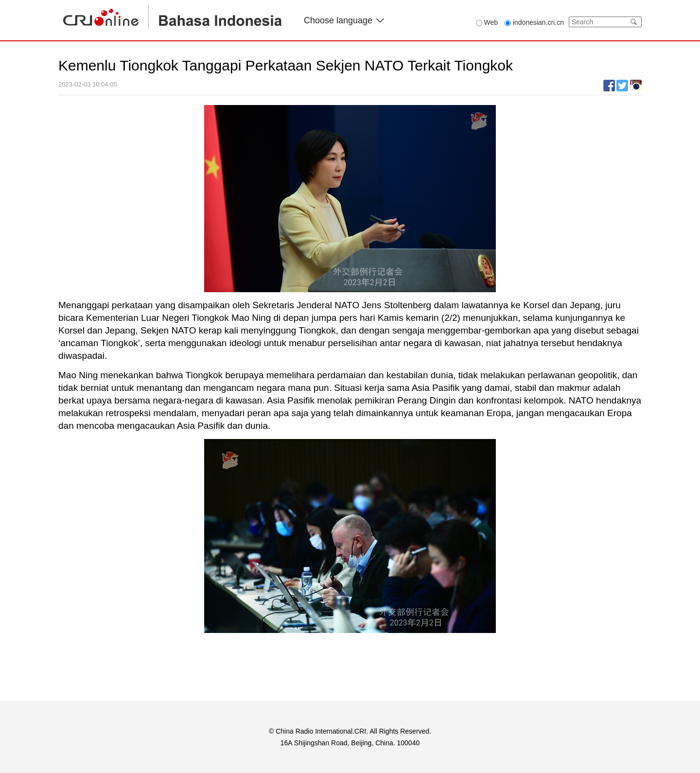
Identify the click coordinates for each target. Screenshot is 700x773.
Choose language (344, 20)
